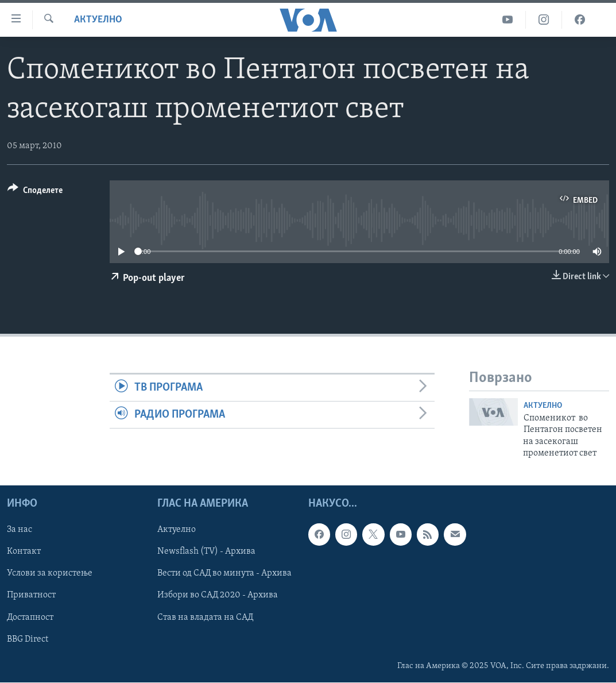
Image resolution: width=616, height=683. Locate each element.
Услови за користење (50, 574)
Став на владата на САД (205, 618)
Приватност (31, 596)
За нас (20, 530)
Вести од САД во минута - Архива (224, 574)
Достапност (30, 618)
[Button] (35, 192)
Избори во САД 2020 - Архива (218, 596)
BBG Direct (28, 639)
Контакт (24, 552)
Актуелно (98, 20)
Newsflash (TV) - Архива (206, 552)
